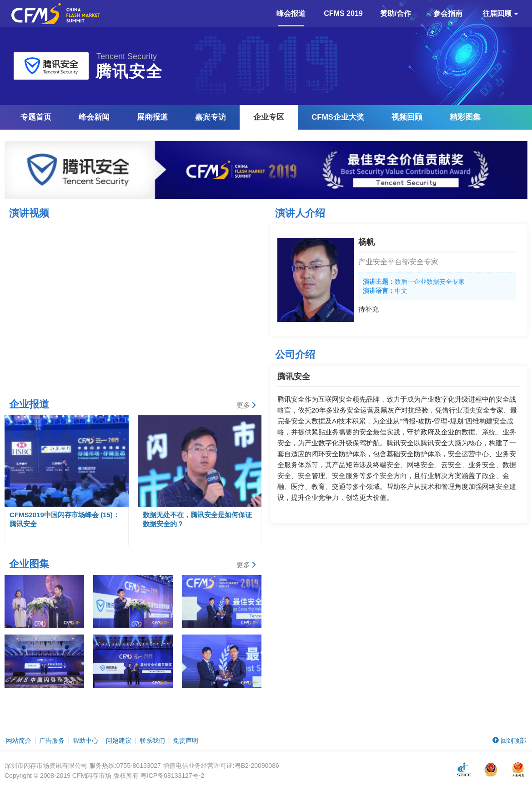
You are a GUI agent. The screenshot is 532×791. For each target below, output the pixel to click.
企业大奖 (338, 117)
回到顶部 (509, 741)
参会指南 (448, 13)
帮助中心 (85, 741)
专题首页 (36, 117)
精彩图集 (465, 117)
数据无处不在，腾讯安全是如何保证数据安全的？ (197, 519)
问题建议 (119, 741)
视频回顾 (407, 117)
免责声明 (186, 741)
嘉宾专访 (211, 117)
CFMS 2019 (343, 13)
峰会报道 (291, 18)
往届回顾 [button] (500, 13)
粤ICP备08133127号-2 (172, 776)
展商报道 (152, 117)
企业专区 (269, 117)
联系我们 (152, 741)
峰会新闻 (94, 117)
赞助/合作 (396, 13)
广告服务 (52, 741)
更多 (247, 405)
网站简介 (19, 741)
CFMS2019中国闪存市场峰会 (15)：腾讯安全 (65, 519)
